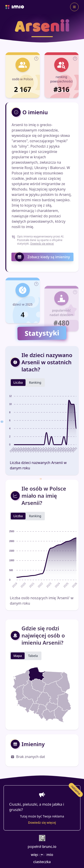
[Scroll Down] (42, 854)
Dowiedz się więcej (42, 244)
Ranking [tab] (35, 398)
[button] (36, 60)
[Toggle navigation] (74, 7)
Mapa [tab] (18, 671)
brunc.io (49, 847)
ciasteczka (42, 862)
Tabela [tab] (33, 671)
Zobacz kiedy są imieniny (43, 257)
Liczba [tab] (18, 398)
